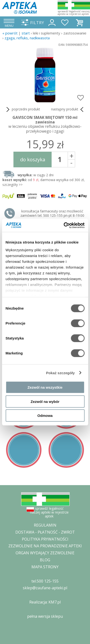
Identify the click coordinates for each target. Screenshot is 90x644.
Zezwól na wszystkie (45, 387)
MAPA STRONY (45, 567)
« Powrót (10, 33)
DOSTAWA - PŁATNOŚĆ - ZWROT (45, 532)
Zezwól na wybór (45, 401)
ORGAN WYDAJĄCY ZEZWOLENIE (45, 553)
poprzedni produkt (22, 109)
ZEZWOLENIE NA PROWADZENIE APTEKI (45, 546)
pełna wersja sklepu (45, 616)
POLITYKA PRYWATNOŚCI (45, 539)
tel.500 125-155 (45, 581)
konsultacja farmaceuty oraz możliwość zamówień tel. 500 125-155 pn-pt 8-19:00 (52, 213)
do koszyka (33, 159)
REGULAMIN (45, 525)
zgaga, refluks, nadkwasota (27, 38)
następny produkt (68, 109)
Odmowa (45, 416)
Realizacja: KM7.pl (45, 602)
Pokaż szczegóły (60, 373)
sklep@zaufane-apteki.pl (45, 588)
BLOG (45, 560)
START (26, 33)
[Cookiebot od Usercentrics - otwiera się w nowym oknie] (64, 225)
